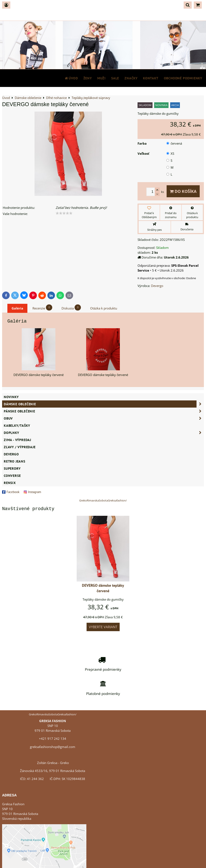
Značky (131, 78)
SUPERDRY (12, 468)
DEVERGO (11, 454)
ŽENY (88, 78)
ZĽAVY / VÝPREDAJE (20, 447)
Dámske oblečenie (104, 404)
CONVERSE (12, 476)
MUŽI (102, 78)
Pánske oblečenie (104, 411)
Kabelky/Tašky (17, 425)
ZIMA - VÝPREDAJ (17, 440)
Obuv (104, 418)
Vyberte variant (103, 627)
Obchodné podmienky (183, 78)
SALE (115, 78)
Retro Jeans (15, 461)
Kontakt (151, 78)
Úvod (71, 78)
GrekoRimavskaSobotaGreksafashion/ (103, 500)
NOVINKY (11, 397)
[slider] (64, 213)
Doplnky (104, 433)
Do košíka (183, 191)
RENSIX (10, 483)
